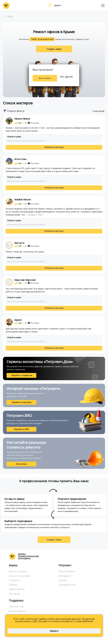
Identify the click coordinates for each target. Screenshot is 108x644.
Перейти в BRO (22, 429)
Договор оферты (17, 611)
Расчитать (22, 464)
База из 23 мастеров (19, 576)
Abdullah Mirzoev (23, 200)
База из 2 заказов (18, 571)
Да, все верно (45, 78)
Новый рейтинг (17, 589)
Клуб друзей (65, 576)
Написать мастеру (54, 147)
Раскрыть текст (35, 215)
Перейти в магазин (22, 402)
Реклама (63, 580)
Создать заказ (54, 49)
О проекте (14, 580)
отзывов (33, 123)
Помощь (13, 585)
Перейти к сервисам (22, 375)
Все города (15, 594)
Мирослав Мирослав (25, 280)
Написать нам (16, 606)
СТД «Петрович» (67, 571)
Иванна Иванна (22, 119)
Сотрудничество (67, 585)
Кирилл (18, 320)
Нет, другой (66, 77)
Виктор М (19, 243)
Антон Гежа (20, 159)
